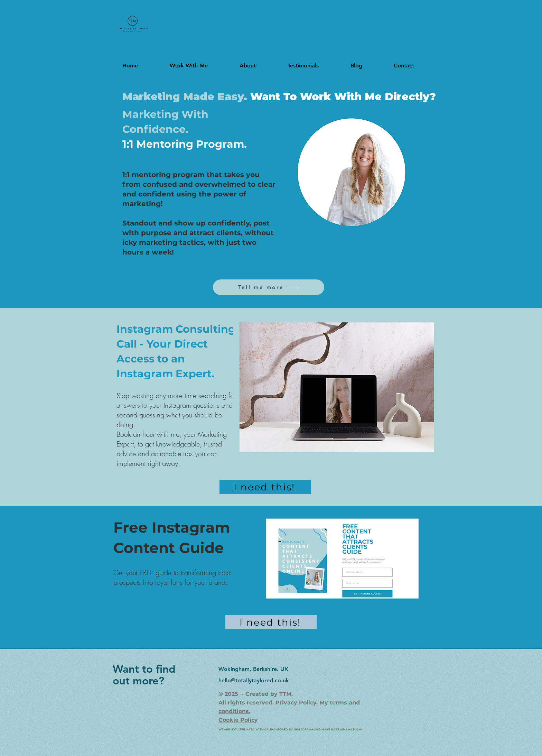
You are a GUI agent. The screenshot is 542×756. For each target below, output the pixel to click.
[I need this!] (265, 487)
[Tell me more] (269, 287)
